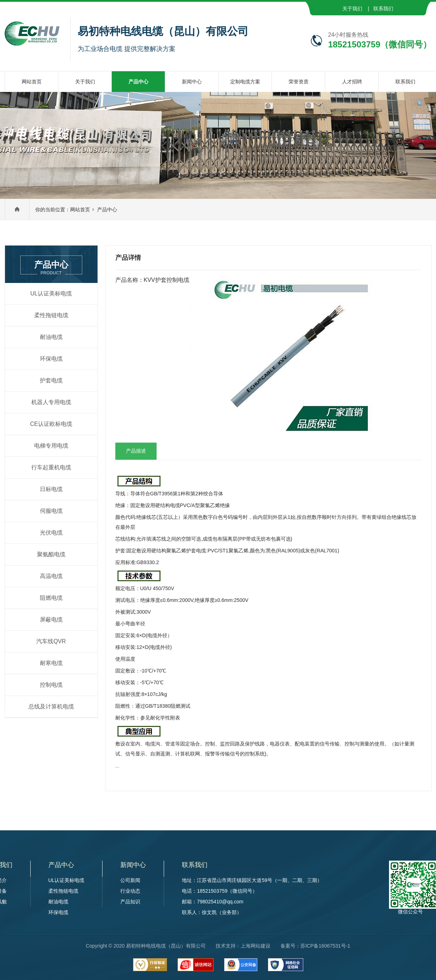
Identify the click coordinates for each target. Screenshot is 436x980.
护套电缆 (51, 380)
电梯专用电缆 (51, 446)
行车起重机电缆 (51, 467)
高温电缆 (51, 576)
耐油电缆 (51, 337)
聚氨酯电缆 (51, 554)
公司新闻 (130, 880)
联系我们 (383, 9)
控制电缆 (51, 685)
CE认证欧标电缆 (51, 424)
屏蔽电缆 (51, 620)
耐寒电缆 (51, 663)
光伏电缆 (51, 533)
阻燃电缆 (51, 598)
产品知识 (130, 902)
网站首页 (80, 210)
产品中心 (107, 210)
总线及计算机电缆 (51, 706)
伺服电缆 (51, 511)
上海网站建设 (256, 946)
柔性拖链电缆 (51, 315)
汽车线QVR (51, 641)
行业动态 (130, 891)
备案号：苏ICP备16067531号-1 (315, 946)
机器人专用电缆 (51, 402)
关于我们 (352, 9)
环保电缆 (51, 359)
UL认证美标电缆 (51, 293)
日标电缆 (51, 489)
